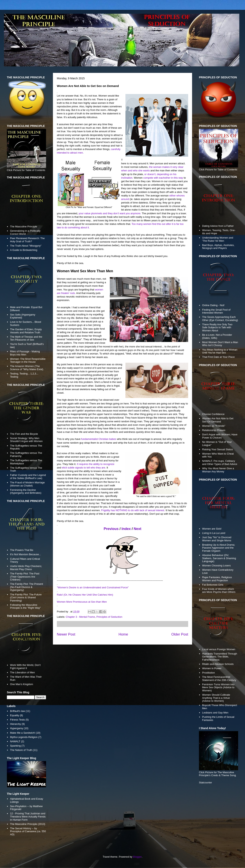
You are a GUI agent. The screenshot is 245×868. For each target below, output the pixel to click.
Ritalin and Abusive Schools (218, 664)
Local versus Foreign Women (219, 649)
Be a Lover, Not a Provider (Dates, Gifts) (217, 336)
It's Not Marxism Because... (25, 554)
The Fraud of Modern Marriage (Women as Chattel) (27, 484)
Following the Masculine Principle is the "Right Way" (25, 606)
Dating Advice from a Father (218, 226)
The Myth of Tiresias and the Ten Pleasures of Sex (26, 338)
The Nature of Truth (21, 750)
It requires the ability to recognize (96, 464)
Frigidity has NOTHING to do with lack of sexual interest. (133, 510)
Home (123, 634)
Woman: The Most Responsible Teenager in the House (28, 360)
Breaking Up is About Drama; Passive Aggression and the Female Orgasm (219, 548)
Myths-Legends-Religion (24, 737)
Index (126, 529)
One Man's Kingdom (21, 684)
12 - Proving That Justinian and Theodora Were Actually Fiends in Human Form (28, 816)
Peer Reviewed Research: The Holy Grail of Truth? (27, 240)
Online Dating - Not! (213, 305)
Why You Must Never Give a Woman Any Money (218, 470)
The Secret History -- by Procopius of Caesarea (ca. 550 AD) (28, 831)
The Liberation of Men (22, 672)
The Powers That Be (22, 550)
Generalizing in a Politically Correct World (25, 232)
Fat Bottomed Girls (213, 585)
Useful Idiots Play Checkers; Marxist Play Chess (26, 568)
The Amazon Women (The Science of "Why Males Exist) (27, 368)
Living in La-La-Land (214, 533)
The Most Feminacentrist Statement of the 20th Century (219, 679)
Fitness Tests (17, 720)
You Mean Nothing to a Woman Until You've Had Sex (220, 351)
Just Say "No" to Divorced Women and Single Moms (217, 539)
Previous (111, 529)
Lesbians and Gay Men (215, 713)
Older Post (180, 634)
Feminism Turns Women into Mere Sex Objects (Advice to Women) (218, 687)
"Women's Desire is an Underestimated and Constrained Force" (93, 587)
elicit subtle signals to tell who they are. (84, 468)
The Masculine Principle (24, 226)
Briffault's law (17, 711)
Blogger (137, 857)
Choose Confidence (213, 414)
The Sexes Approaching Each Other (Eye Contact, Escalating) (220, 319)
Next (137, 529)
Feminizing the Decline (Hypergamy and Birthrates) (26, 491)
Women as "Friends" (214, 426)
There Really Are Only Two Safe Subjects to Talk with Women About (217, 327)
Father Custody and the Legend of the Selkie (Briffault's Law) (28, 477)
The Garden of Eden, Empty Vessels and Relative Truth (26, 331)
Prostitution (208, 673)
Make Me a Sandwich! (23, 733)
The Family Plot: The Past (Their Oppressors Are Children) (25, 577)
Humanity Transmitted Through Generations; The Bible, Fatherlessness (220, 657)
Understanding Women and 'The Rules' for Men (218, 239)
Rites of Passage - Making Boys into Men (25, 353)
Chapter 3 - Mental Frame (80, 617)
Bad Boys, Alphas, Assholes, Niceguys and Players (218, 247)
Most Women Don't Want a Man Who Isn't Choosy (220, 344)
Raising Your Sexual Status (217, 449)
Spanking (15, 746)
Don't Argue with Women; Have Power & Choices (220, 436)
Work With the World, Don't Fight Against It (25, 667)
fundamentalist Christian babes (99, 439)
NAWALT (15, 741)
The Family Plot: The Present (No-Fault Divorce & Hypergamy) (26, 587)
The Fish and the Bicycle (24, 434)
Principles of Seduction (109, 617)
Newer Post (66, 634)
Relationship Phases (214, 430)
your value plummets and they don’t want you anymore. (110, 213)
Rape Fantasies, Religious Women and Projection (217, 579)
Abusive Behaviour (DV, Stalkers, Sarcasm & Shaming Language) (219, 558)
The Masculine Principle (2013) (28, 824)
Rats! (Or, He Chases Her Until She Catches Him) (85, 595)
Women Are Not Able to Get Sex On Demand (218, 420)
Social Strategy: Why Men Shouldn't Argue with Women (26, 440)
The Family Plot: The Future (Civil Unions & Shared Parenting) (26, 598)
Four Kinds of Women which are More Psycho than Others (219, 591)
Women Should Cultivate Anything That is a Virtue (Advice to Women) (216, 698)
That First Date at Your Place (218, 357)
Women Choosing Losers (216, 566)
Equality (15, 715)
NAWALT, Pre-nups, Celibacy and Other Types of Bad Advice (220, 462)
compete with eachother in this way (163, 178)
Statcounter (206, 783)
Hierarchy (15, 724)
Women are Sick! (212, 529)
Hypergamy (16, 728)
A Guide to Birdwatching (24, 250)
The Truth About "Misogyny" (26, 246)
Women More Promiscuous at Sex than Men (82, 602)
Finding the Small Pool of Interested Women (216, 311)
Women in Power (212, 668)
